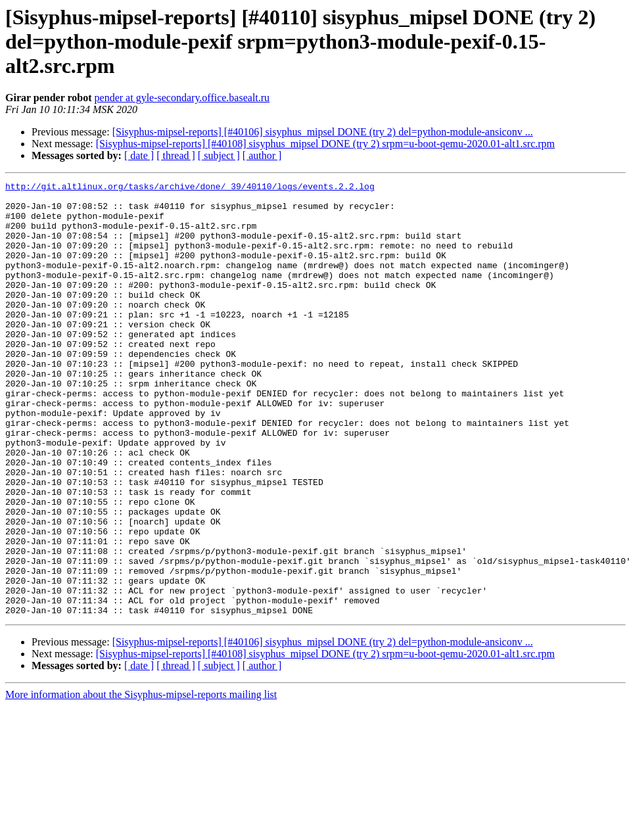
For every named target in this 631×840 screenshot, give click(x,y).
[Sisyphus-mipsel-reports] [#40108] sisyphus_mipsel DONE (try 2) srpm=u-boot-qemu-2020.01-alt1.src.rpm (325, 144)
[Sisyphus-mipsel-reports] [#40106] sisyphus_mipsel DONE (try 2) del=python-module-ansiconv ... (323, 132)
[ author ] (262, 155)
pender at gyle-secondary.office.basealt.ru (182, 98)
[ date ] (139, 155)
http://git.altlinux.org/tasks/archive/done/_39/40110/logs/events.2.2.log (190, 188)
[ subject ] (219, 155)
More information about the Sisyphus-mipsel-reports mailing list (141, 781)
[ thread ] (176, 155)
